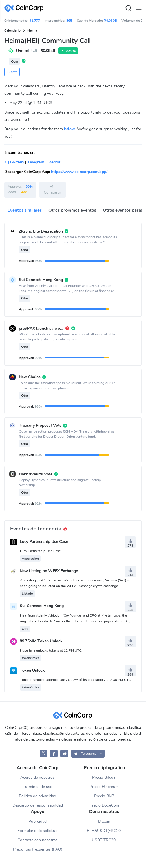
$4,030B (110, 21)
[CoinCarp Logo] (25, 8)
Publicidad (37, 821)
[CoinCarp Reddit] (64, 753)
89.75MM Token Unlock (41, 641)
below (69, 129)
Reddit (54, 162)
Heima (32, 30)
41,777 (35, 21)
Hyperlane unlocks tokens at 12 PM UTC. (51, 650)
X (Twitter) (14, 162)
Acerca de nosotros (37, 777)
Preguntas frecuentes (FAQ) (38, 849)
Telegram (35, 162)
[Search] (128, 8)
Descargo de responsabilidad (38, 805)
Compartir (52, 190)
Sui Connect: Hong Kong (42, 606)
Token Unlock (32, 671)
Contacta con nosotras (37, 840)
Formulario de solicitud (37, 831)
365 (69, 21)
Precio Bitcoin (104, 777)
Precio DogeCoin (104, 805)
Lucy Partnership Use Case (44, 542)
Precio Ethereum (104, 787)
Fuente (12, 72)
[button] (88, 753)
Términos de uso (38, 787)
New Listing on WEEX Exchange (49, 571)
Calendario (12, 30)
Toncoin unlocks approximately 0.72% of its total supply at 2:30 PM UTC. (76, 680)
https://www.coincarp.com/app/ (79, 172)
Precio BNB (104, 796)
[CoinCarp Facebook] (54, 753)
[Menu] (138, 8)
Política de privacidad (37, 796)
